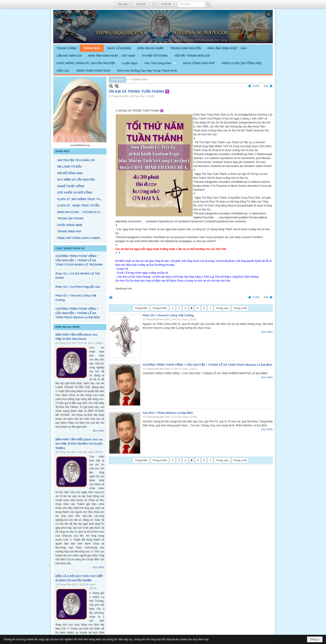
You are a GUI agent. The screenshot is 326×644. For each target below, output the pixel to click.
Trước (256, 86)
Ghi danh (141, 4)
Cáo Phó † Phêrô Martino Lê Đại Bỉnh (168, 413)
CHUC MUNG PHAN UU (70, 248)
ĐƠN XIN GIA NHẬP (68, 327)
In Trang (111, 297)
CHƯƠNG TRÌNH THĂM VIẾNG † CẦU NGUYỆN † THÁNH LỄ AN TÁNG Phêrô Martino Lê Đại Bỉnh (78, 313)
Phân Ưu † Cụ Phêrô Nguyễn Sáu (78, 287)
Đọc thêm (99, 431)
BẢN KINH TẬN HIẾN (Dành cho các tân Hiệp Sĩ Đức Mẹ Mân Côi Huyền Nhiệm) (79, 444)
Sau (266, 86)
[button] (160, 63)
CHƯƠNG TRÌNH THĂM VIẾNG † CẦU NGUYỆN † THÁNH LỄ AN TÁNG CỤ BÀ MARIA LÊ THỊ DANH (79, 260)
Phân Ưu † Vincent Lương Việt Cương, (168, 315)
